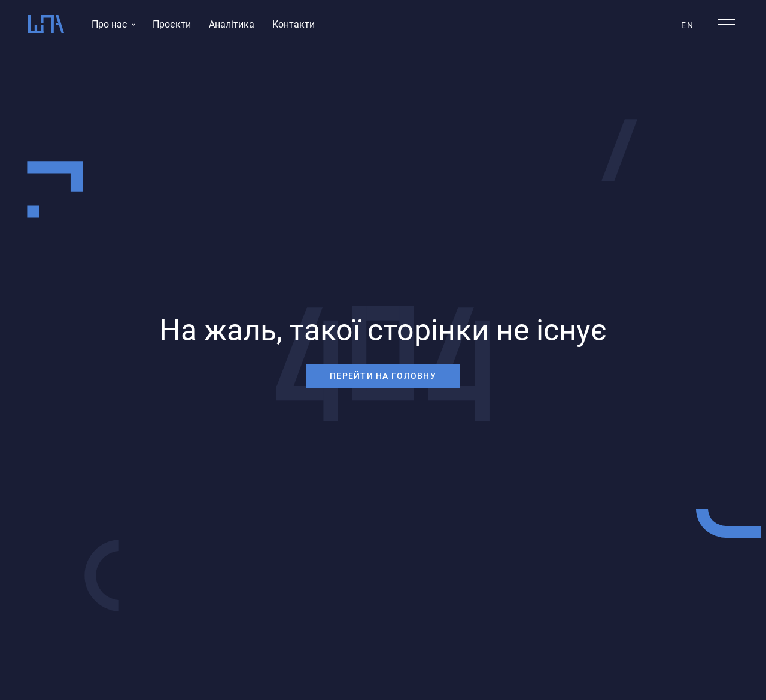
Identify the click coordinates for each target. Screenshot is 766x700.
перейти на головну (383, 376)
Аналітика (232, 24)
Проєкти (172, 24)
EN (687, 25)
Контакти (294, 24)
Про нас (109, 24)
